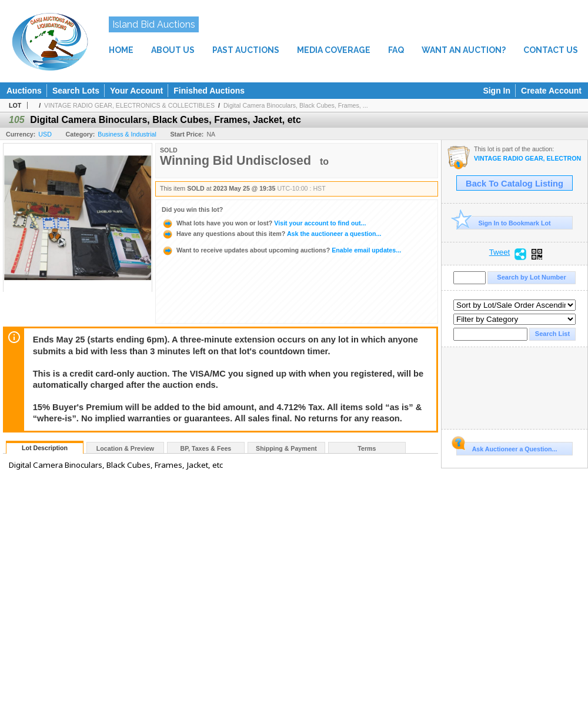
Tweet (500, 252)
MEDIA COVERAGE (334, 50)
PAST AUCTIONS (246, 50)
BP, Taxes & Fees (206, 448)
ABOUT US (173, 50)
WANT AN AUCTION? (464, 50)
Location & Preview (125, 448)
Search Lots (76, 91)
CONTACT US (551, 50)
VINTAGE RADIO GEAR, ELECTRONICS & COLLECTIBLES (129, 105)
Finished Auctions (209, 91)
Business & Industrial (127, 134)
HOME (121, 50)
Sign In (497, 91)
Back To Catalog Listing (514, 184)
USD (45, 134)
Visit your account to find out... (264, 223)
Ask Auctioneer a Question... (507, 447)
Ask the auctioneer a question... (271, 234)
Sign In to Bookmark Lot (504, 223)
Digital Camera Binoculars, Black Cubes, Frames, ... (296, 105)
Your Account (136, 91)
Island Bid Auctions (154, 24)
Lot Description (45, 448)
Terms (367, 448)
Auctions (24, 91)
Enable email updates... (281, 250)
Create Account (551, 91)
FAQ (396, 50)
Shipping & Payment (286, 448)
